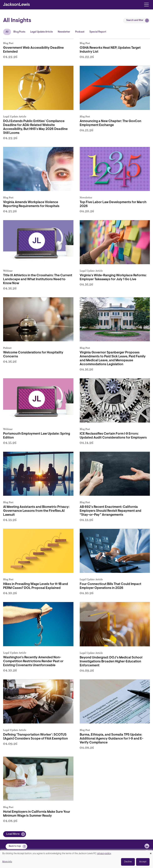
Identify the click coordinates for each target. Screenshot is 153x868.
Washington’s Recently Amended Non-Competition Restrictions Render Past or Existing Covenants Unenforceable (33, 661)
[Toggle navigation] (146, 4)
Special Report (98, 32)
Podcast (80, 32)
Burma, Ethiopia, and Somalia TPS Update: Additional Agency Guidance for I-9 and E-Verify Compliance (112, 739)
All (7, 32)
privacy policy (104, 854)
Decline (128, 862)
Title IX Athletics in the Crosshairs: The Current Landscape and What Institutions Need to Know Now (38, 279)
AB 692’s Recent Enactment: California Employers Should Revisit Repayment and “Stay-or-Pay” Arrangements (110, 511)
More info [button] (7, 862)
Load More (13, 834)
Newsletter (64, 32)
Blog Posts (19, 32)
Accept (143, 862)
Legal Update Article (41, 32)
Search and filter (135, 20)
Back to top (15, 846)
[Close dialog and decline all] (151, 852)
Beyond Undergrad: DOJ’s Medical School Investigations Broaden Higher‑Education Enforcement (111, 662)
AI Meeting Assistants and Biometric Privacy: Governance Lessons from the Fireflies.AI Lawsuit (36, 511)
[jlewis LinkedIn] (147, 846)
